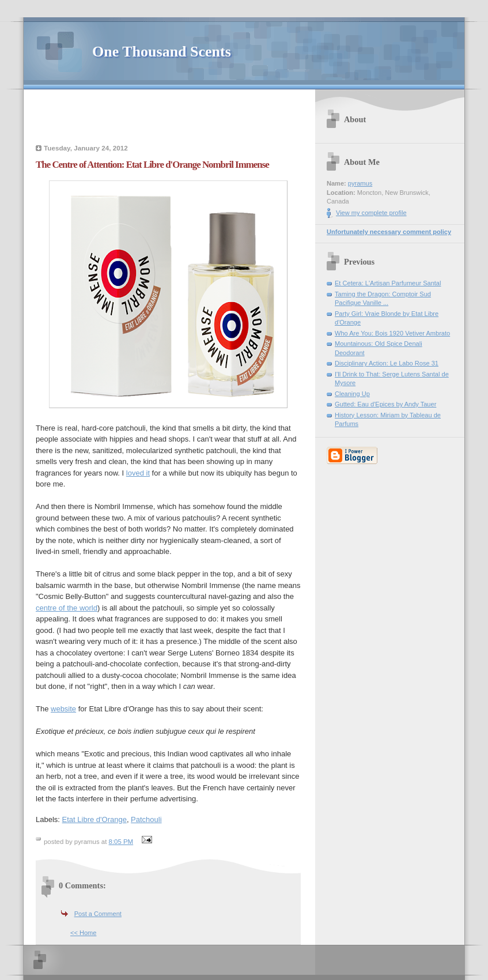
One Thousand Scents (162, 52)
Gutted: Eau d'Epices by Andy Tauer (385, 404)
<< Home (83, 933)
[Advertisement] (168, 118)
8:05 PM (121, 842)
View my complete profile (371, 213)
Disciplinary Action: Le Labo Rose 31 (387, 363)
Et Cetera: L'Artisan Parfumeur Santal (388, 283)
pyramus (360, 183)
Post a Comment (98, 914)
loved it (138, 473)
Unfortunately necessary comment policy (389, 232)
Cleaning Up (352, 394)
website (63, 709)
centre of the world (67, 608)
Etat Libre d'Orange (94, 819)
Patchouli (146, 819)
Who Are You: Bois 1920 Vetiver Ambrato (392, 333)
